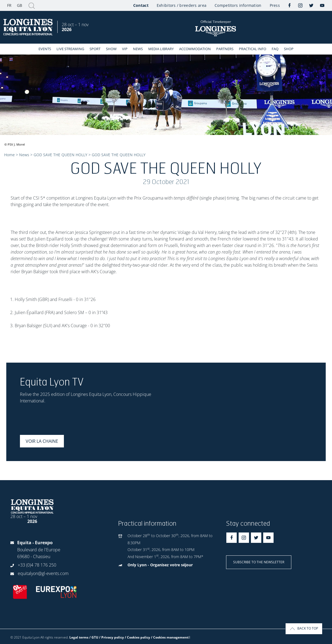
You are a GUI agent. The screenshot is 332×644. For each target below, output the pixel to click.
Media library (161, 49)
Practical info (253, 49)
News (138, 49)
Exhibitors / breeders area (182, 5)
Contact (141, 5)
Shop (289, 49)
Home (9, 155)
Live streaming (70, 49)
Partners (225, 49)
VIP (125, 49)
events (45, 49)
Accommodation (195, 49)
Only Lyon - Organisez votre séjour (160, 565)
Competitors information (238, 5)
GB (20, 5)
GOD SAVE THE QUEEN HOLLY (60, 155)
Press (275, 5)
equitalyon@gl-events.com (43, 573)
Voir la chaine (42, 441)
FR (9, 5)
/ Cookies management (170, 637)
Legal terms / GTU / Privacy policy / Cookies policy (110, 637)
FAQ (275, 49)
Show (111, 49)
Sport (95, 49)
